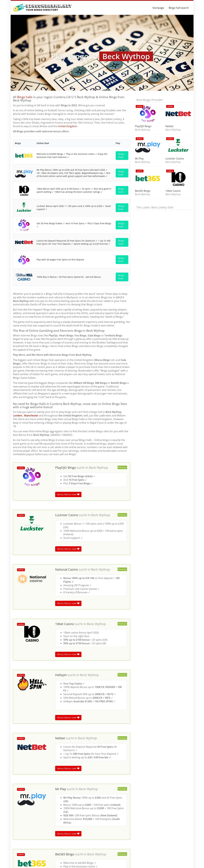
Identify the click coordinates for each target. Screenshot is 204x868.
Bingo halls (25, 97)
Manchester (31, 416)
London (18, 416)
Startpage (158, 8)
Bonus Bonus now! (68, 494)
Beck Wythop (98, 468)
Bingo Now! (121, 155)
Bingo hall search (179, 8)
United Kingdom (67, 126)
